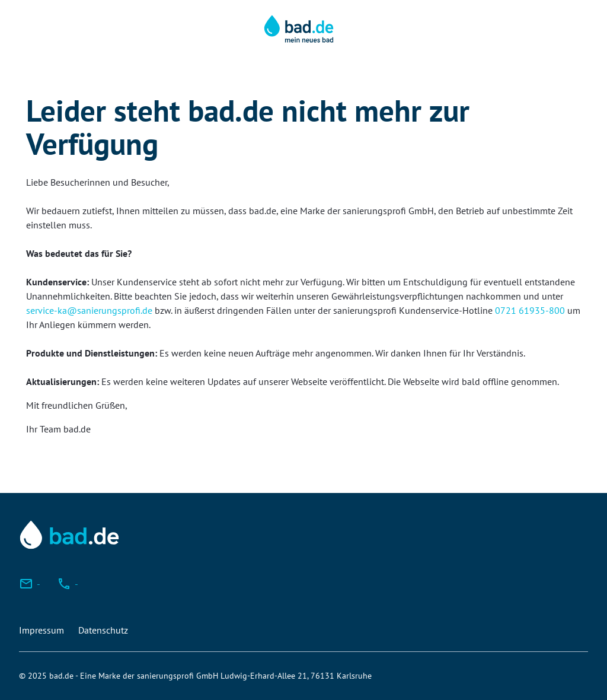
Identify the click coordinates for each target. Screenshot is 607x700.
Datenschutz (103, 630)
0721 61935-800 (530, 310)
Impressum (41, 630)
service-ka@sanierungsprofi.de (89, 310)
